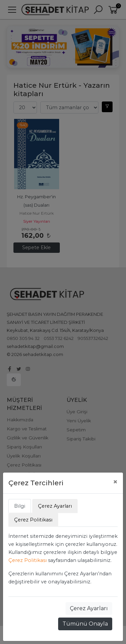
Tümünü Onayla (85, 624)
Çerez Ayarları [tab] (55, 506)
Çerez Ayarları (89, 608)
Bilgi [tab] (20, 506)
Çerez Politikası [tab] (33, 520)
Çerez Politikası (28, 560)
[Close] (115, 482)
